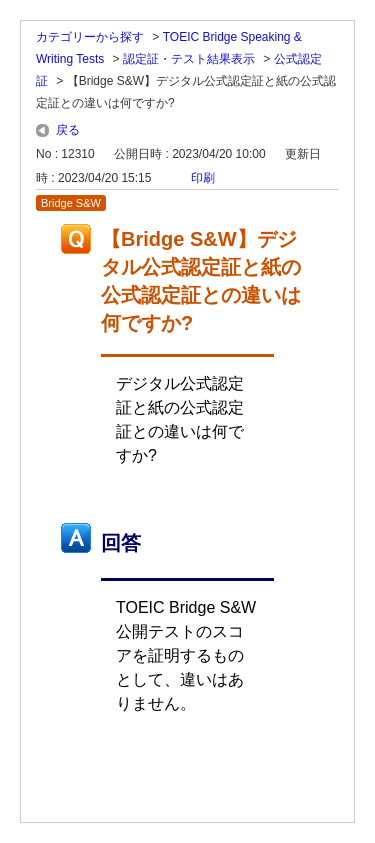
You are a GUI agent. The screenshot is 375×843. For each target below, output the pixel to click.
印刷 (203, 178)
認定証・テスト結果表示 (189, 59)
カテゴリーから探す (90, 37)
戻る (68, 130)
